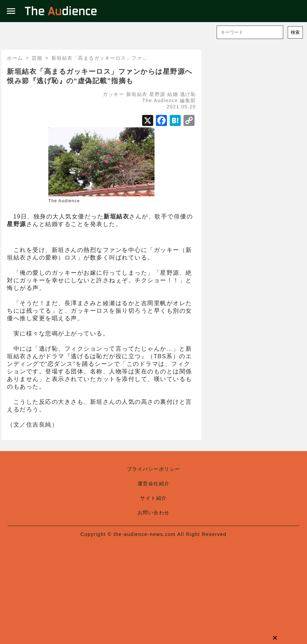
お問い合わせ (154, 513)
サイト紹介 (153, 498)
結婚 (173, 94)
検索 (295, 32)
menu (11, 11)
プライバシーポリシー (154, 469)
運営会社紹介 (154, 484)
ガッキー (113, 94)
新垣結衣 (137, 94)
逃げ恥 (188, 94)
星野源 (157, 94)
